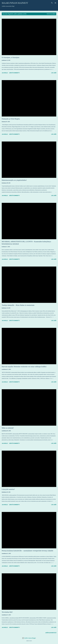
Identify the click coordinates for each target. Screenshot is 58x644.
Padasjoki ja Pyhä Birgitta (11, 119)
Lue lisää (54, 73)
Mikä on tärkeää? (8, 428)
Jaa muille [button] (5, 73)
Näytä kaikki (51, 14)
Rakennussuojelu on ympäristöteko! (14, 180)
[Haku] (52, 3)
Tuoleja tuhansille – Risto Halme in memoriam (18, 305)
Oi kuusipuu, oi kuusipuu (11, 57)
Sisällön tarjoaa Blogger (29, 638)
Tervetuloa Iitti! (7, 612)
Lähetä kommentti (14, 73)
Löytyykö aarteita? (8, 489)
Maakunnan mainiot (15, 3)
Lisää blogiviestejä (51, 633)
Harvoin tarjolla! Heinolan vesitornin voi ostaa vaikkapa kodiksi (24, 367)
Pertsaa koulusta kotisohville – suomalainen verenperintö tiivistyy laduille (27, 551)
